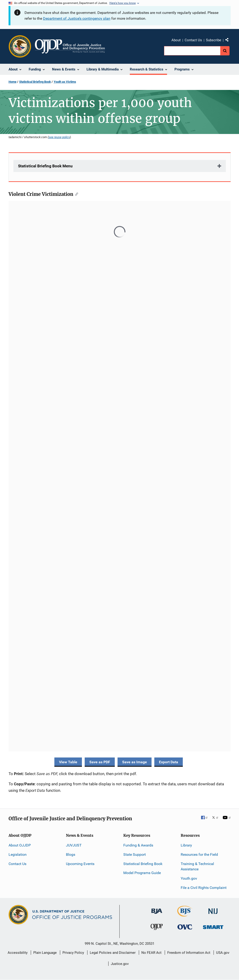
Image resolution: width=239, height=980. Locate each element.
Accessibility (18, 953)
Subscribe (214, 40)
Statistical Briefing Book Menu (45, 166)
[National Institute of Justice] (213, 909)
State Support (135, 854)
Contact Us (193, 40)
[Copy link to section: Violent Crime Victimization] (76, 194)
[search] (192, 51)
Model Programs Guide (142, 873)
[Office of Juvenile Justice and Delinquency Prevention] (157, 928)
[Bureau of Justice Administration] (157, 909)
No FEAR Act (151, 953)
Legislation (18, 854)
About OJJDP (20, 845)
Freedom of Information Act (189, 953)
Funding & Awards (138, 845)
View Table (68, 762)
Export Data (169, 762)
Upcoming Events (80, 864)
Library (186, 845)
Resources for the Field (199, 854)
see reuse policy (59, 137)
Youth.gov (189, 878)
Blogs (71, 854)
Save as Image (135, 762)
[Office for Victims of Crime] (185, 927)
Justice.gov (120, 964)
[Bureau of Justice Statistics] (185, 915)
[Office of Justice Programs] (20, 46)
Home (12, 82)
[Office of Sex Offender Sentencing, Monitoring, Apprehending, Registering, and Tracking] (213, 926)
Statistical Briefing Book (35, 82)
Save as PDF (100, 762)
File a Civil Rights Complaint (204, 888)
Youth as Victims (65, 82)
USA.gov (223, 953)
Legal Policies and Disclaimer (113, 953)
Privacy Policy (73, 953)
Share (229, 41)
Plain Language (45, 953)
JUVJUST (74, 845)
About (176, 40)
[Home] (70, 46)
